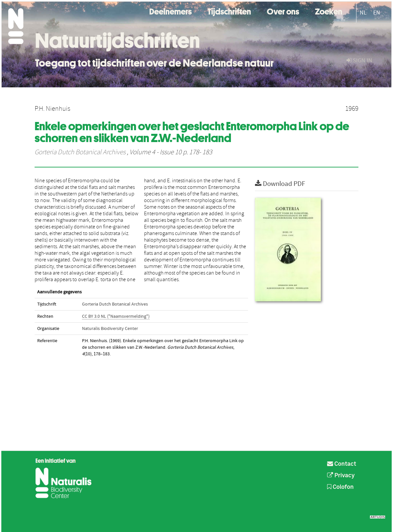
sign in (359, 60)
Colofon (340, 487)
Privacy (341, 476)
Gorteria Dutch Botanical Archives (80, 152)
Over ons (283, 11)
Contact (342, 464)
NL (363, 13)
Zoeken (329, 11)
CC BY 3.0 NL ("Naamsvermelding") (116, 316)
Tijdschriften (229, 11)
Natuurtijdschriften (117, 41)
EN (377, 13)
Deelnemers (170, 11)
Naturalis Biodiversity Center (110, 329)
